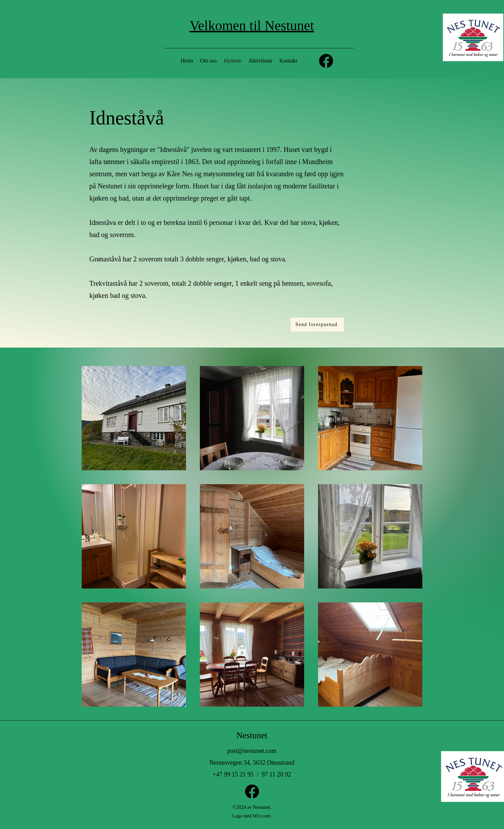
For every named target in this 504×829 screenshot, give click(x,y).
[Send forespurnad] (317, 325)
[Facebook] (326, 61)
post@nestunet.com (252, 751)
